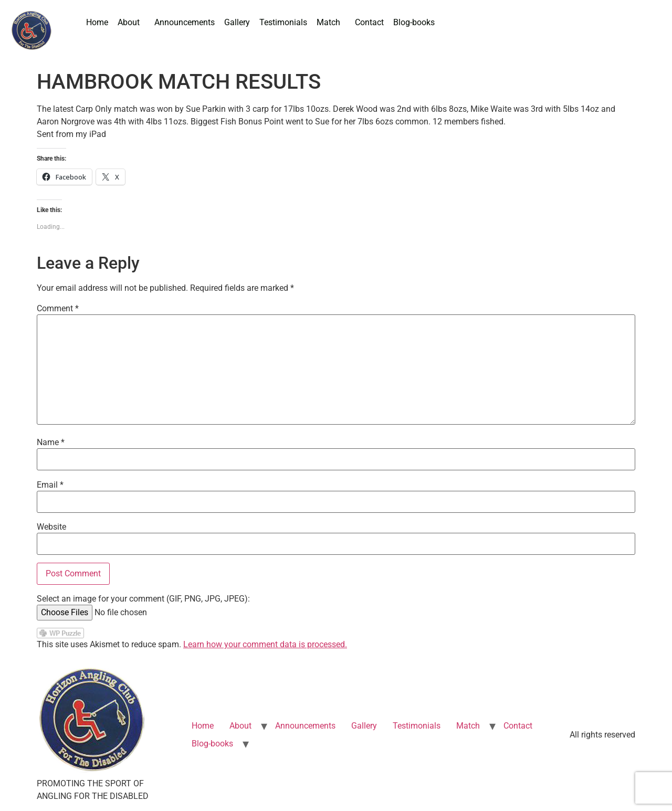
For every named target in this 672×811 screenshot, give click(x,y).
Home (97, 22)
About (129, 22)
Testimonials (283, 22)
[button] (131, 23)
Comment (58, 309)
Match (328, 22)
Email (50, 485)
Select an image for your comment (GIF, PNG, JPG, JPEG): (143, 599)
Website (51, 527)
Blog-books (414, 22)
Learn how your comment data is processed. (265, 644)
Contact (369, 22)
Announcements (185, 22)
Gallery (237, 22)
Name (51, 443)
